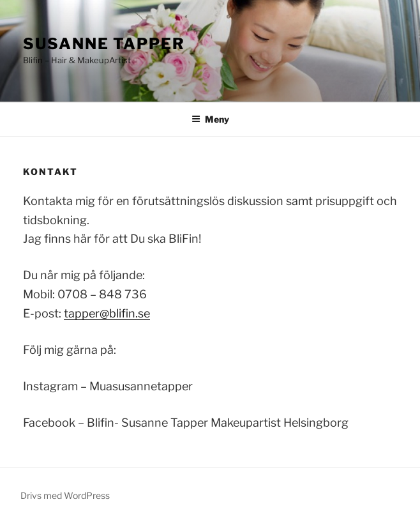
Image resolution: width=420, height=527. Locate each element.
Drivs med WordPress (65, 495)
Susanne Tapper (104, 44)
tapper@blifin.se (107, 313)
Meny (210, 119)
